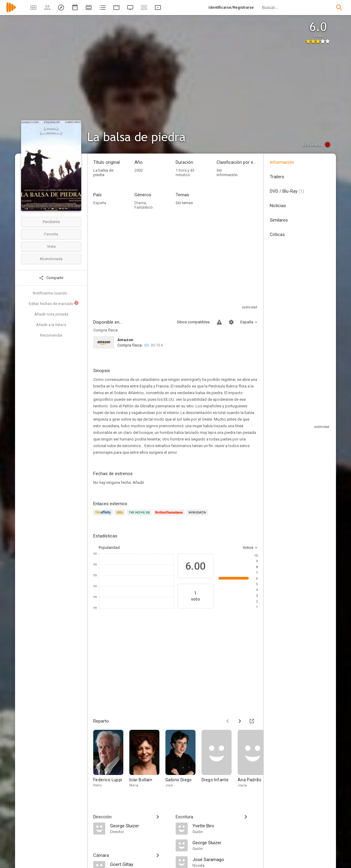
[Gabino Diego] (183, 763)
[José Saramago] (225, 859)
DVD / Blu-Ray (287, 191)
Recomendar (51, 335)
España (100, 203)
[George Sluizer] (140, 826)
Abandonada (51, 259)
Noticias (278, 206)
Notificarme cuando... (51, 293)
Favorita (51, 234)
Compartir (51, 278)
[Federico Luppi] (111, 763)
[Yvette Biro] (225, 826)
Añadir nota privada (51, 314)
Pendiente (51, 222)
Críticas (277, 235)
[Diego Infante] (220, 763)
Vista (51, 246)
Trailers (277, 177)
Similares (279, 220)
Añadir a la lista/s (51, 325)
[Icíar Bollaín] (147, 763)
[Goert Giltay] (140, 864)
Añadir (138, 482)
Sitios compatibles (193, 322)
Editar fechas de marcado (54, 303)
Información (282, 162)
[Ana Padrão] (256, 763)
